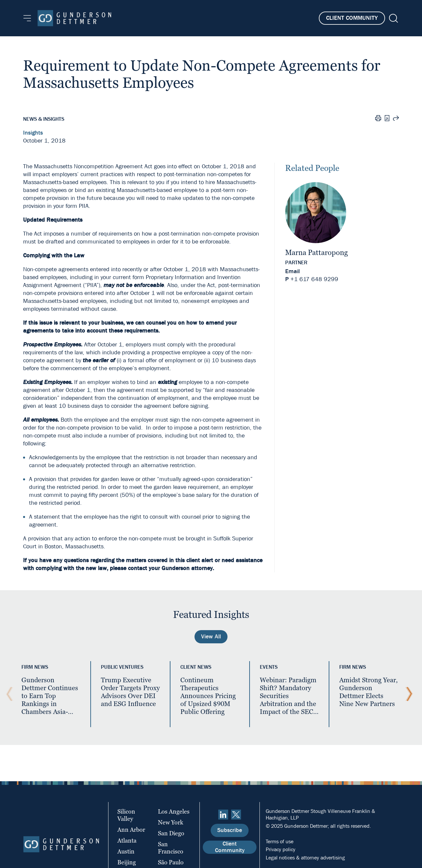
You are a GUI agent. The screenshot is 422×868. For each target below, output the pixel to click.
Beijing (127, 862)
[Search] (393, 18)
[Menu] (27, 18)
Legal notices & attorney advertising (305, 858)
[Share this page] (396, 119)
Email (292, 271)
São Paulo (171, 862)
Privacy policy (281, 849)
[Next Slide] (407, 694)
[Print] (378, 119)
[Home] (74, 18)
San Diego (171, 833)
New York (171, 822)
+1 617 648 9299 (314, 279)
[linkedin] (223, 815)
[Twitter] (236, 815)
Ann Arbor (131, 830)
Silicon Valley (126, 815)
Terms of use (280, 841)
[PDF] (387, 119)
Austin (126, 851)
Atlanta (127, 840)
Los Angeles (174, 811)
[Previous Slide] (8, 694)
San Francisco (171, 848)
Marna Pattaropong (316, 253)
